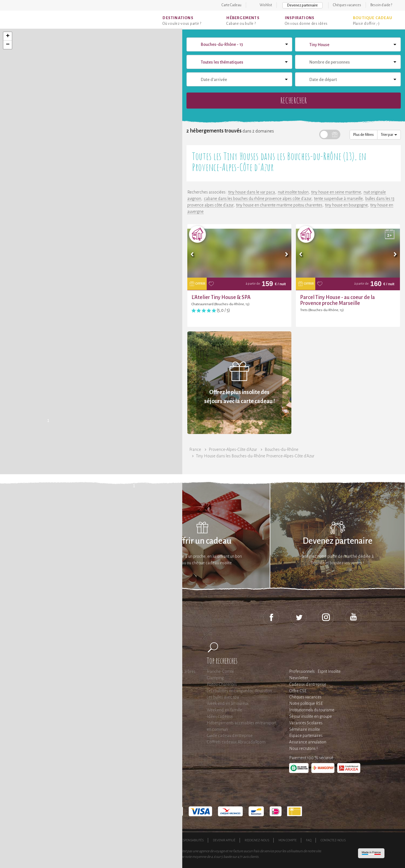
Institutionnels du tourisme (312, 710)
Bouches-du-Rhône (282, 449)
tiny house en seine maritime (336, 192)
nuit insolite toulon (293, 192)
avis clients (251, 857)
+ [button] (8, 36)
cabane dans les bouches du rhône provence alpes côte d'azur (258, 199)
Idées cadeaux (220, 716)
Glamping (215, 678)
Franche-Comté (220, 671)
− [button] (8, 45)
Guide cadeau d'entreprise (230, 736)
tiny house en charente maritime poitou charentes (279, 205)
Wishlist (266, 5)
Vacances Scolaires (306, 723)
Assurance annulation (308, 742)
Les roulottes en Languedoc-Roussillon (239, 691)
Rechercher (294, 100)
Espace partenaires (306, 736)
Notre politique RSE (306, 703)
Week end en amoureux (228, 703)
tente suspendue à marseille (338, 199)
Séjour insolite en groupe (310, 716)
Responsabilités (191, 840)
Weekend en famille (224, 710)
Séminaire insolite (305, 729)
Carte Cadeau (231, 5)
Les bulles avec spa (223, 697)
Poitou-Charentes (222, 684)
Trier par (389, 135)
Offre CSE (298, 691)
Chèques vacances (347, 5)
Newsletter (299, 678)
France (195, 449)
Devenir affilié (224, 840)
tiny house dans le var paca (252, 192)
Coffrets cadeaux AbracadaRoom (236, 742)
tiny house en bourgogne (346, 205)
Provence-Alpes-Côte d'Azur (233, 449)
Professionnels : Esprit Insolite (315, 671)
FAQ (309, 840)
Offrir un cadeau (203, 541)
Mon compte (288, 840)
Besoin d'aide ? (381, 5)
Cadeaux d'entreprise (308, 684)
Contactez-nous (333, 840)
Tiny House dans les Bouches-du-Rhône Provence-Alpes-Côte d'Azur (255, 456)
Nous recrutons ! (303, 748)
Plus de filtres (364, 135)
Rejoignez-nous (257, 840)
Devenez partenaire (302, 5)
